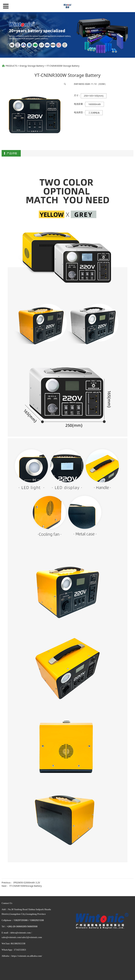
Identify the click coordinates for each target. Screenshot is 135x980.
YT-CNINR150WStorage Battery (25, 886)
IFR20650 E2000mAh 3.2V (27, 883)
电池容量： (80, 104)
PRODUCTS (11, 66)
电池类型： (80, 112)
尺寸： (77, 95)
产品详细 (12, 153)
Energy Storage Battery (32, 66)
